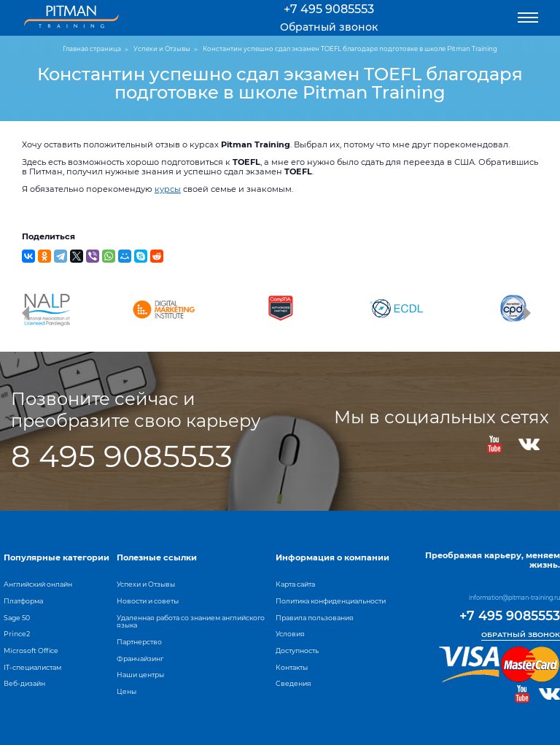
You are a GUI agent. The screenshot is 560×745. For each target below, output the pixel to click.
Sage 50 (17, 618)
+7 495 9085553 (329, 9)
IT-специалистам (32, 667)
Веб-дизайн (24, 683)
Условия (290, 634)
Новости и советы (148, 601)
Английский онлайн (38, 584)
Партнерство (139, 642)
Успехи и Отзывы (146, 584)
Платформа (23, 601)
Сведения (293, 683)
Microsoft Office (31, 651)
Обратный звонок (329, 27)
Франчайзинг (140, 659)
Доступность (297, 651)
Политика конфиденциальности (331, 601)
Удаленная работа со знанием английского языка (191, 622)
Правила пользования (315, 618)
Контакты (292, 667)
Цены (127, 691)
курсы (168, 189)
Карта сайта (295, 584)
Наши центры (140, 675)
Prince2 (17, 634)
